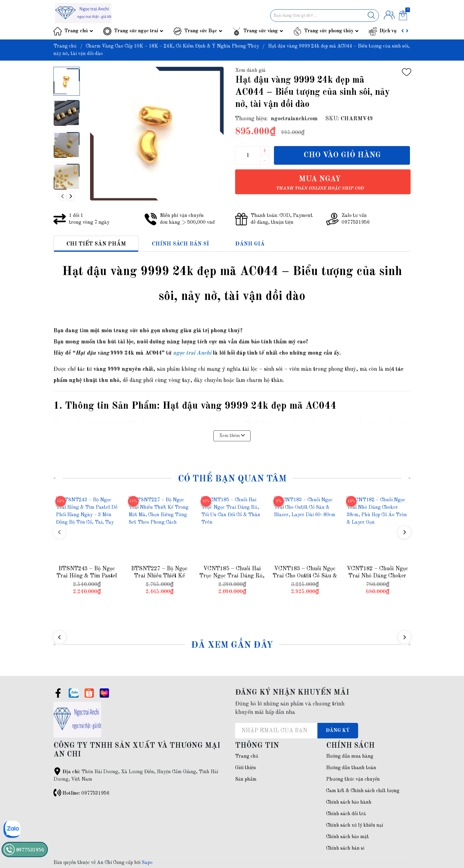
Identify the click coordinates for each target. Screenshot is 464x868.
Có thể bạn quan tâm (232, 479)
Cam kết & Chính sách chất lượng (363, 791)
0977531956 (95, 793)
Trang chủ (76, 31)
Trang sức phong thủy (329, 31)
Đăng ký (338, 731)
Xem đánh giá (250, 71)
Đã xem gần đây (232, 645)
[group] (157, 134)
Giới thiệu (246, 768)
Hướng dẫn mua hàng (350, 756)
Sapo (147, 863)
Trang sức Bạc (201, 31)
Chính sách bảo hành (349, 802)
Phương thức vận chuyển (353, 779)
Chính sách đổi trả (346, 814)
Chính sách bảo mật (348, 837)
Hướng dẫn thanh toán (351, 768)
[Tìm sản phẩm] (325, 16)
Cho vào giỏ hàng (342, 155)
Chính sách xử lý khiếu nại (355, 825)
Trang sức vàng (261, 31)
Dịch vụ (388, 31)
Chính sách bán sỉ (345, 848)
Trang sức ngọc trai (136, 31)
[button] (71, 196)
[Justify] (371, 16)
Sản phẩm (246, 779)
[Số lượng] (248, 155)
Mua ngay (320, 183)
